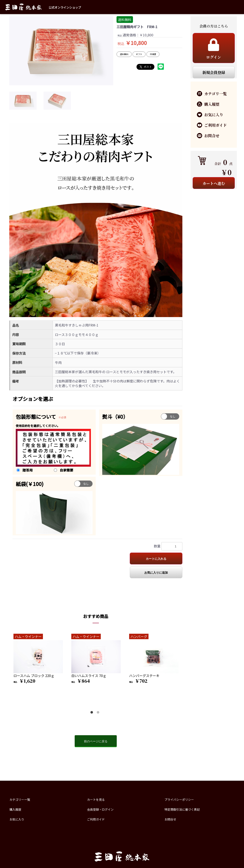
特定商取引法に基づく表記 (182, 809)
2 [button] (99, 713)
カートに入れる (156, 559)
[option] (61, 51)
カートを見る (96, 800)
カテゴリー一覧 (20, 800)
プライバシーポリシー (179, 800)
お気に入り (17, 819)
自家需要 (66, 470)
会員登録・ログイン (100, 809)
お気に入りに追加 (156, 573)
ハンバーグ (139, 636)
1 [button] (93, 713)
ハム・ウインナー (28, 636)
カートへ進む (214, 183)
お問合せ (170, 819)
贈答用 (28, 470)
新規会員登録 (214, 72)
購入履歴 (15, 809)
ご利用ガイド (96, 819)
